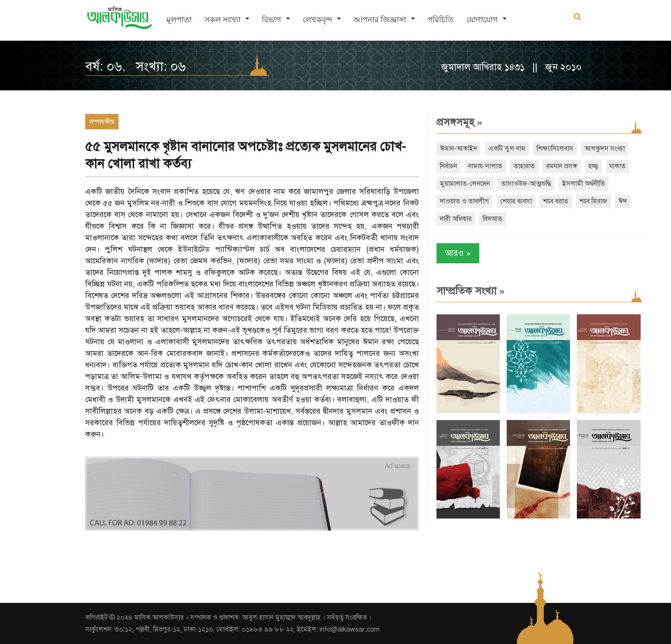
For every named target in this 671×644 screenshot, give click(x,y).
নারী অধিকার (456, 219)
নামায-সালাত (485, 166)
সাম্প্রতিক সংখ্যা (471, 291)
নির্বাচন (448, 166)
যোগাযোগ (482, 19)
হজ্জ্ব (593, 166)
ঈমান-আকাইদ (459, 149)
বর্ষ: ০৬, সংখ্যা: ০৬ (135, 66)
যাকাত (618, 166)
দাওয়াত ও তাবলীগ (464, 201)
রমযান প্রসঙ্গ (562, 166)
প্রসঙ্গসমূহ (459, 122)
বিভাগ (272, 19)
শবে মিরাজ (593, 201)
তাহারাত (524, 166)
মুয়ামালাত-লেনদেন (465, 184)
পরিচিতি (441, 19)
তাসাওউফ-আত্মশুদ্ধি (526, 184)
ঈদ (623, 201)
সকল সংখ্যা (223, 19)
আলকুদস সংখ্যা (605, 149)
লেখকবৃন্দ (317, 19)
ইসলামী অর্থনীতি (584, 184)
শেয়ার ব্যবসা (516, 201)
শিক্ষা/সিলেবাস (555, 149)
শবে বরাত (556, 201)
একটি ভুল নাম (507, 149)
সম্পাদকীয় (102, 122)
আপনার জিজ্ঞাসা (380, 19)
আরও (458, 253)
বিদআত (493, 219)
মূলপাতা (179, 19)
